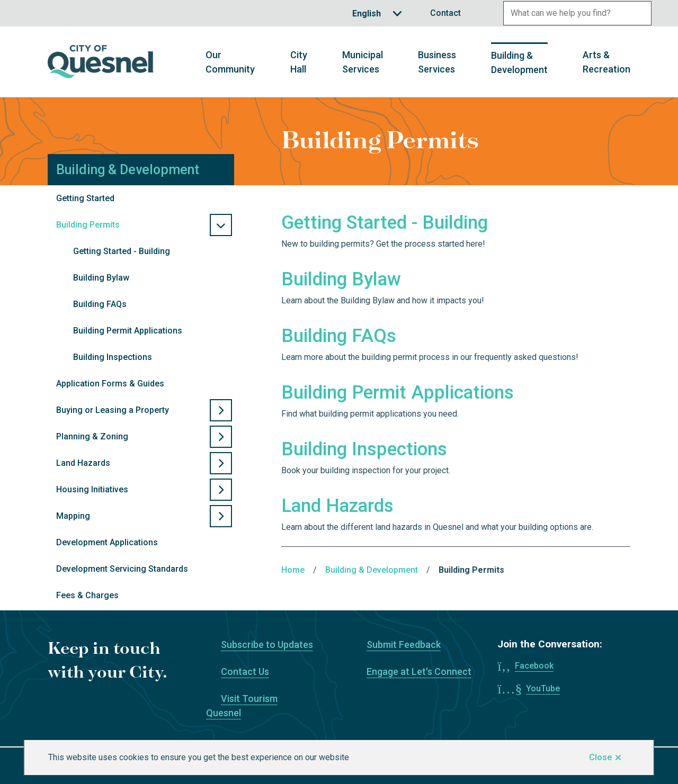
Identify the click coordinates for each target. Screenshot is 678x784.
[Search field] (566, 13)
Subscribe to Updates (267, 645)
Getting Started (85, 198)
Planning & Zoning (92, 436)
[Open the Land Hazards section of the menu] (221, 463)
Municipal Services (363, 62)
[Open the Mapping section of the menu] (221, 516)
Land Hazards (83, 463)
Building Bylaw (101, 278)
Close (600, 757)
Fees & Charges (87, 595)
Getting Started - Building (122, 251)
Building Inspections (113, 357)
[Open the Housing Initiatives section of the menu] (221, 490)
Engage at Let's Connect (419, 672)
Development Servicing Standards (122, 569)
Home (293, 570)
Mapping (73, 516)
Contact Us (245, 672)
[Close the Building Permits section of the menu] (221, 225)
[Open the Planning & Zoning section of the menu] (221, 437)
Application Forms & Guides (110, 384)
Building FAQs (100, 304)
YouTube (543, 688)
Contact (445, 13)
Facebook (534, 666)
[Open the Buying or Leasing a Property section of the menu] (221, 410)
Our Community (230, 62)
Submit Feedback (404, 645)
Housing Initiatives (92, 489)
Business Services (437, 62)
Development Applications (107, 542)
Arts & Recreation (606, 62)
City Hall (299, 62)
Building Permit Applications (128, 331)
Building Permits (88, 225)
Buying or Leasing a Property (113, 410)
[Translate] (377, 13)
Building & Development (519, 62)
